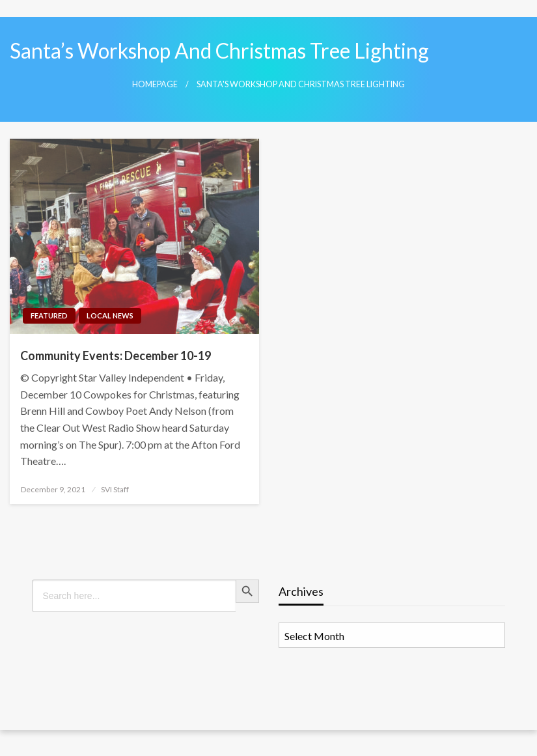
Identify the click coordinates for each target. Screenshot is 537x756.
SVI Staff (115, 489)
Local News (110, 315)
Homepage (155, 84)
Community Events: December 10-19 (116, 356)
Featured (49, 315)
